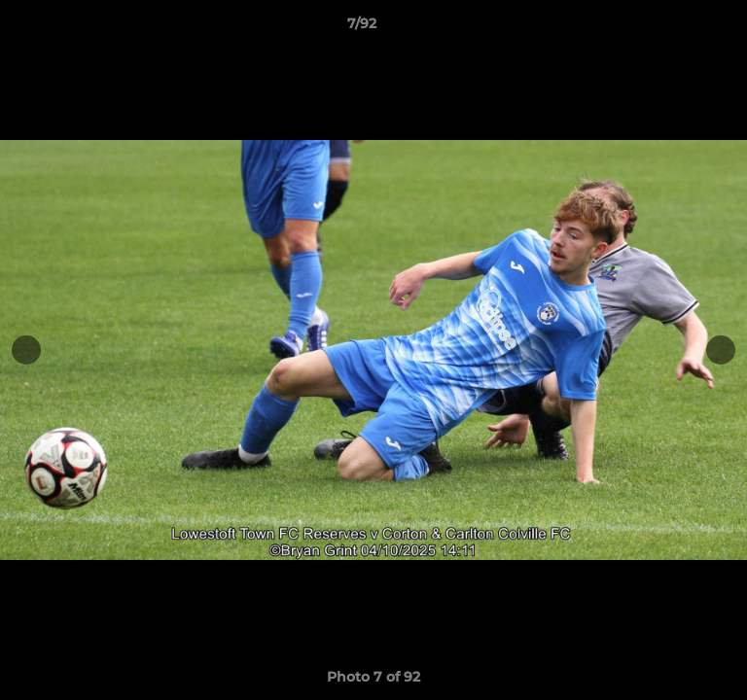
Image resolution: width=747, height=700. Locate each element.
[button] (677, 28)
